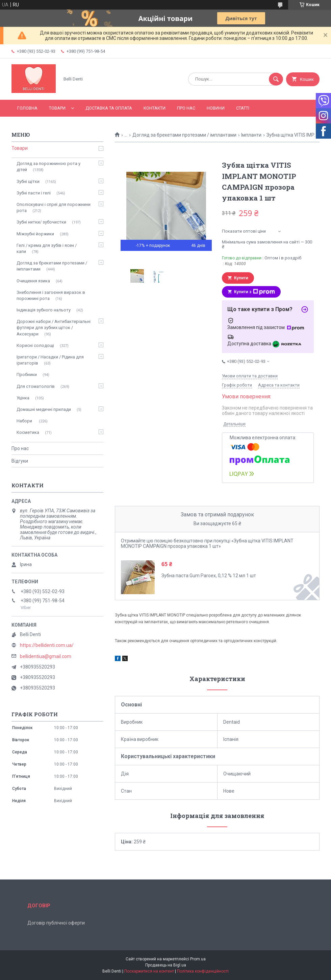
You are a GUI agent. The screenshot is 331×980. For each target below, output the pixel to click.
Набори (25, 421)
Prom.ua (198, 959)
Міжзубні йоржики (35, 234)
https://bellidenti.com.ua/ (47, 645)
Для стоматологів (36, 386)
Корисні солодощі (35, 345)
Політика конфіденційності (203, 971)
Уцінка (23, 398)
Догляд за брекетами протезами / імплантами (184, 135)
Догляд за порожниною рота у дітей (48, 167)
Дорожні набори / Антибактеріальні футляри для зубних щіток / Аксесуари (54, 328)
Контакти (155, 108)
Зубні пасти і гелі (34, 193)
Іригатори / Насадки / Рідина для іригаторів (50, 360)
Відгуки (20, 461)
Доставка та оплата (109, 108)
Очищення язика (33, 281)
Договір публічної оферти (56, 923)
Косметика (28, 432)
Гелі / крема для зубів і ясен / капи (47, 248)
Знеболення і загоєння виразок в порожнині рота (51, 295)
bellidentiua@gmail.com (46, 656)
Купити (241, 278)
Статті (243, 108)
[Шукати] (276, 79)
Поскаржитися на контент (149, 971)
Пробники (27, 375)
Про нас (186, 108)
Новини (216, 108)
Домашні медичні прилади (44, 409)
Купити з (254, 292)
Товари (57, 108)
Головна (27, 108)
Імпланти (251, 135)
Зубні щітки (28, 181)
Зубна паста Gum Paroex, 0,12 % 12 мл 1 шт (209, 576)
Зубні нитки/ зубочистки (41, 222)
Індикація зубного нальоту (44, 310)
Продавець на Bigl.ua (166, 965)
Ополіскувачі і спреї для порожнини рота (54, 207)
